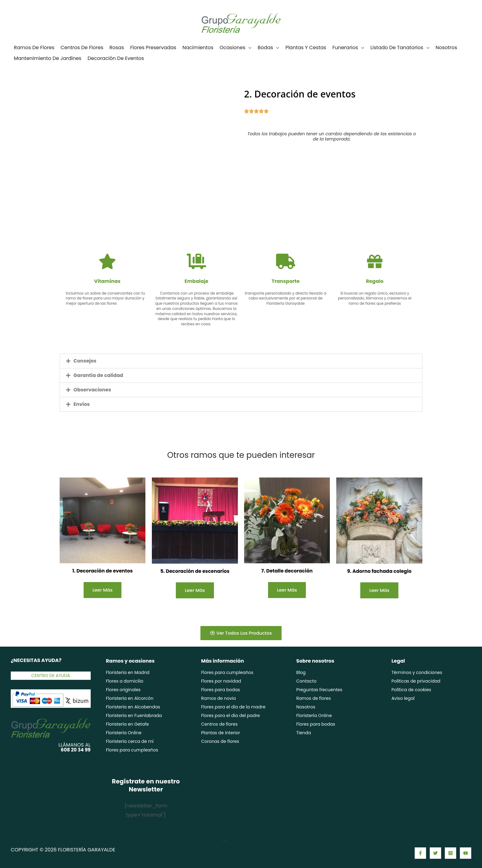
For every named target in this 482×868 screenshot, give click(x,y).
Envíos (82, 404)
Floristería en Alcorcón (130, 699)
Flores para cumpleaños (132, 750)
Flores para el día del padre (230, 716)
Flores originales (123, 690)
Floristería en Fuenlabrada (134, 716)
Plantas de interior (221, 733)
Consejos (85, 361)
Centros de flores (219, 724)
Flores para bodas (220, 690)
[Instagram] (450, 853)
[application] (248, 48)
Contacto (306, 681)
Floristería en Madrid (128, 673)
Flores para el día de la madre (233, 707)
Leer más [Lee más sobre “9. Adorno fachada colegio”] (379, 591)
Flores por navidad (221, 681)
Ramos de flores (314, 699)
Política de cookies (411, 690)
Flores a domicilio (125, 681)
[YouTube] (466, 853)
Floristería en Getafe (128, 724)
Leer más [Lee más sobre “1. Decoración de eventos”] (103, 591)
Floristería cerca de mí (130, 742)
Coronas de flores (220, 742)
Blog (301, 673)
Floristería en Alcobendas (133, 707)
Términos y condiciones (417, 673)
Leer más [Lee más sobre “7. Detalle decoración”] (287, 591)
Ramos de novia (218, 699)
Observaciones (93, 390)
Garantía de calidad (99, 375)
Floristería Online (124, 733)
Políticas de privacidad (416, 681)
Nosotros (306, 707)
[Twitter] (435, 853)
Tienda (304, 733)
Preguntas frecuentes (319, 690)
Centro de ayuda (51, 676)
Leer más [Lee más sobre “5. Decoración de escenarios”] (195, 591)
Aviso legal (403, 699)
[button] (241, 361)
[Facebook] (420, 853)
